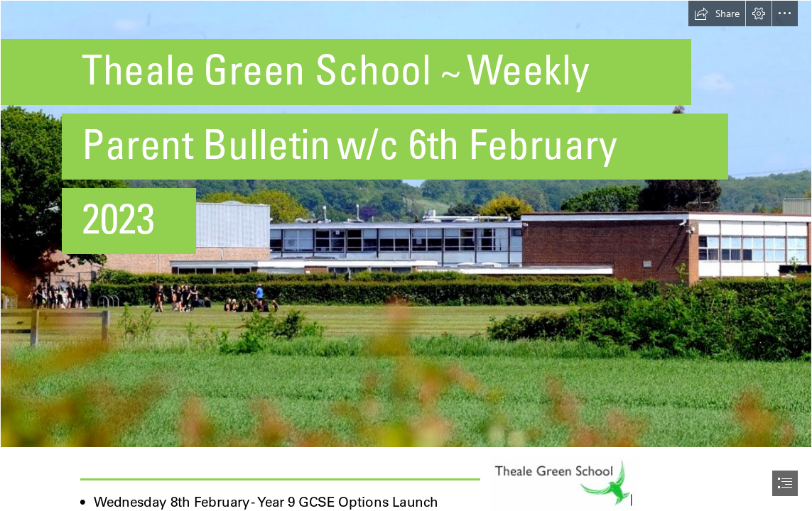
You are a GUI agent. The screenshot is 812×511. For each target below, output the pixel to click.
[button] (717, 13)
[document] (406, 255)
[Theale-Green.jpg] (406, 224)
